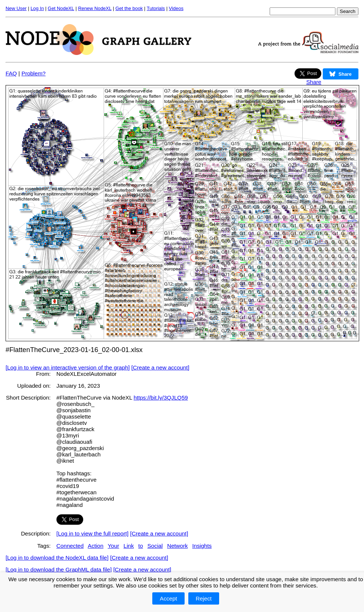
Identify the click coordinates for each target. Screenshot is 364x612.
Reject (204, 598)
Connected (70, 546)
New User (16, 8)
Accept (168, 598)
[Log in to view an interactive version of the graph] (68, 367)
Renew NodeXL (95, 8)
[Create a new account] (160, 367)
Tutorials (156, 8)
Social (155, 546)
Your (113, 546)
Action (95, 546)
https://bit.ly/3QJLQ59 (161, 398)
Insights (202, 546)
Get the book (129, 8)
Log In (37, 8)
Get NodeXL (61, 8)
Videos (176, 8)
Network (178, 546)
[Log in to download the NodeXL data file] (57, 558)
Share (314, 82)
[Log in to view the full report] (92, 533)
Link (129, 546)
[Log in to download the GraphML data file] (59, 569)
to (141, 546)
